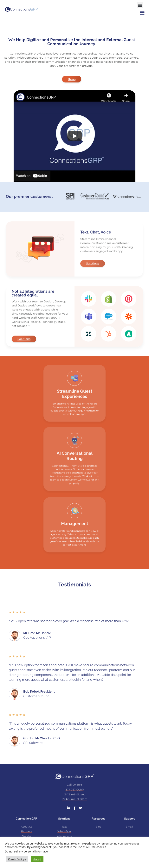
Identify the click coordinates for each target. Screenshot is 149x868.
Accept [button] (37, 859)
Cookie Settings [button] (17, 859)
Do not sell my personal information (27, 852)
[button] (140, 4)
